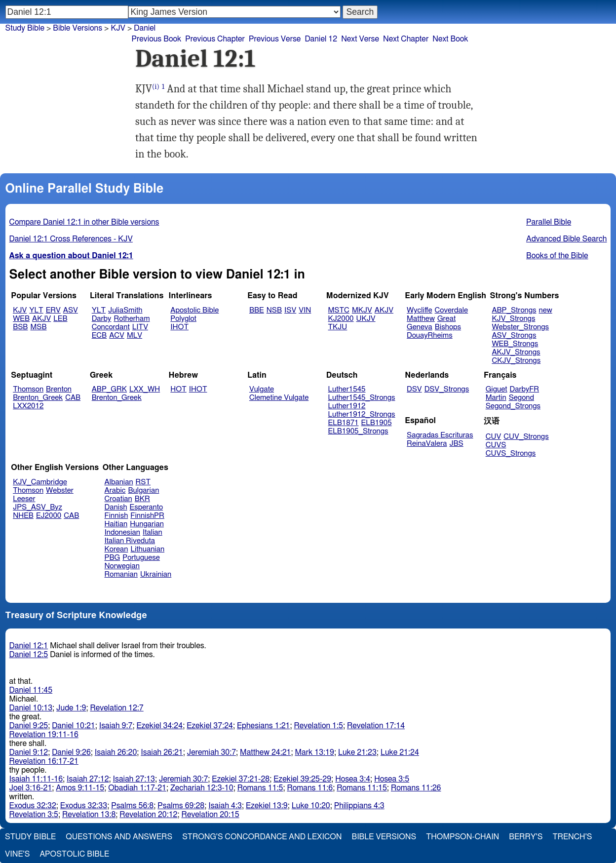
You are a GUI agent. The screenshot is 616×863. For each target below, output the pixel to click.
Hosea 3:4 (353, 779)
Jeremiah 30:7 (212, 752)
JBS (456, 444)
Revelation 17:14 (376, 726)
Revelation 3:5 (34, 815)
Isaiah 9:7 (116, 726)
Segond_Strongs (513, 406)
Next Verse (360, 39)
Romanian (121, 574)
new (546, 310)
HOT (178, 389)
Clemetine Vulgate (279, 398)
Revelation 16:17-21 (44, 761)
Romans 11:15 (362, 788)
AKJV (41, 319)
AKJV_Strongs (516, 352)
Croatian (118, 499)
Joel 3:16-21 (31, 788)
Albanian (119, 482)
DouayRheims (430, 335)
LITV (140, 327)
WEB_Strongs (515, 344)
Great (446, 319)
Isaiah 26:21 (162, 752)
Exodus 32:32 (33, 806)
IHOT (179, 327)
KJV (20, 310)
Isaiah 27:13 (134, 779)
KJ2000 (341, 319)
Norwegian (122, 566)
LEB (60, 319)
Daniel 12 (321, 39)
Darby (102, 319)
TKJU (338, 327)
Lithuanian (147, 549)
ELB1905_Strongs (358, 431)
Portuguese (141, 558)
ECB (99, 335)
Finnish (116, 516)
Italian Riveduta (130, 541)
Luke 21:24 (400, 752)
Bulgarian (143, 490)
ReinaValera (427, 444)
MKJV (362, 310)
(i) (156, 87)
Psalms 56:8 (132, 806)
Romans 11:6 (310, 788)
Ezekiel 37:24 (210, 726)
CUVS (496, 445)
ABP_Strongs (514, 310)
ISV (290, 310)
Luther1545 (347, 389)
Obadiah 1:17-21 (137, 788)
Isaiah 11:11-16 (36, 779)
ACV (117, 335)
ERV (53, 310)
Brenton (59, 389)
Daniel (145, 28)
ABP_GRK (109, 389)
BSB (20, 327)
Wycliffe (419, 310)
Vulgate (262, 389)
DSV (414, 389)
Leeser (24, 499)
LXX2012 (28, 406)
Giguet (497, 389)
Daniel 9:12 (29, 752)
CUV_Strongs (526, 437)
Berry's (526, 837)
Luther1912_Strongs (362, 414)
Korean (116, 549)
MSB (38, 327)
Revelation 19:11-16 (44, 735)
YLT (36, 310)
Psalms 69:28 (181, 806)
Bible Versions (77, 28)
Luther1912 (347, 406)
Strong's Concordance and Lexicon (262, 837)
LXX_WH (145, 389)
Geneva (420, 327)
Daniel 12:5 (29, 655)
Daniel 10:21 (74, 726)
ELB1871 (344, 423)
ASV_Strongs (514, 335)
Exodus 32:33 (84, 806)
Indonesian (123, 532)
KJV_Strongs (513, 319)
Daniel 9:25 (29, 726)
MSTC (339, 310)
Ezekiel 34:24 (159, 726)
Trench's (572, 837)
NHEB (23, 516)
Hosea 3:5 (392, 779)
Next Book (450, 39)
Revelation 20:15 (211, 815)
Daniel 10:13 (31, 708)
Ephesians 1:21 (263, 726)
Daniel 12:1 (29, 646)
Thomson (28, 389)
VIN (305, 310)
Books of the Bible (557, 256)
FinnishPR (147, 516)
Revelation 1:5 (318, 726)
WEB (21, 319)
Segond (521, 398)
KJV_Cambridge (40, 482)
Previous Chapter (215, 39)
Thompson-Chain (462, 837)
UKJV (366, 319)
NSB (274, 310)
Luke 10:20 (311, 806)
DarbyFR (525, 389)
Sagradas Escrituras (440, 435)
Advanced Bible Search (566, 239)
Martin (496, 398)
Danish (116, 507)
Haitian (116, 524)
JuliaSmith (125, 310)
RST (143, 482)
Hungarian (147, 524)
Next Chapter (406, 39)
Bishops (448, 327)
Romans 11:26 (416, 788)
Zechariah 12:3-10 (202, 788)
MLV (135, 335)
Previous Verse (275, 39)
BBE (257, 310)
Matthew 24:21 (265, 752)
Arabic (115, 490)
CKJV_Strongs (516, 361)
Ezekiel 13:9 (267, 806)
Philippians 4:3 (359, 806)
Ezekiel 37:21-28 (241, 779)
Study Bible (25, 28)
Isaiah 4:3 (225, 806)
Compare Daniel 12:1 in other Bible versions (84, 222)
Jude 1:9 (71, 708)
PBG (113, 558)
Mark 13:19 (315, 752)
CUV (494, 437)
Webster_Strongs (520, 327)
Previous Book (156, 39)
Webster (60, 490)
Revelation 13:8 (89, 815)
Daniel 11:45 (31, 690)
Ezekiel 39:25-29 (302, 779)
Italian (153, 532)
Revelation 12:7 (116, 708)
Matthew (421, 319)
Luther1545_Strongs (362, 398)
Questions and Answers (119, 837)
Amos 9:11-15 (80, 788)
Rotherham (132, 319)
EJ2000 (49, 516)
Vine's (17, 854)
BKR (142, 499)
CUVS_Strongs (511, 453)
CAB (73, 398)
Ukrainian (156, 574)
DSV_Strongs (447, 389)
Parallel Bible (549, 222)
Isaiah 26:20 (116, 752)
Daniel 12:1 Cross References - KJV (71, 239)
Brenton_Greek (38, 398)
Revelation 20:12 (148, 815)
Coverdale (452, 310)
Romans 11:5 (260, 788)
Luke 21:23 (357, 752)
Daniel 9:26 (71, 752)
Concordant (111, 327)
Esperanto (147, 507)
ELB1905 (377, 423)
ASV (71, 310)
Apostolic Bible (74, 854)
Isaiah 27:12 (88, 779)
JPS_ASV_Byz (38, 507)
